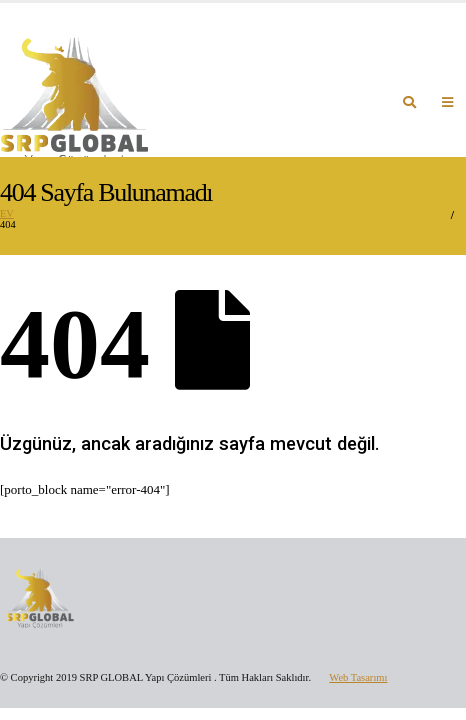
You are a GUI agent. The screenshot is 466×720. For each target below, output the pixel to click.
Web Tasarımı (358, 677)
